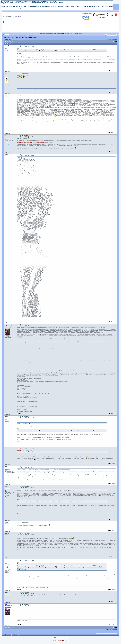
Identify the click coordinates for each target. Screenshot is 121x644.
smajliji (81, 33)
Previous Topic (109, 39)
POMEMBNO (42, 33)
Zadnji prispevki (52, 33)
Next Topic (114, 39)
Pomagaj (76, 33)
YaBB (53, 638)
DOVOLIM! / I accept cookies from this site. (12, 9)
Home (7, 35)
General (13, 37)
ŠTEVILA (72, 33)
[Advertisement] (61, 28)
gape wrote (19, 450)
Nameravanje (66, 33)
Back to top (7, 71)
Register (20, 17)
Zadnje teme (59, 33)
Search (15, 35)
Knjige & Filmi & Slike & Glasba (21, 37)
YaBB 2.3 (67, 637)
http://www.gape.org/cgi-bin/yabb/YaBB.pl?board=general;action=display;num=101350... (35, 143)
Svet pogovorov (7, 37)
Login (16, 17)
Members (21, 35)
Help (11, 35)
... (10, 41)
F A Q (47, 33)
